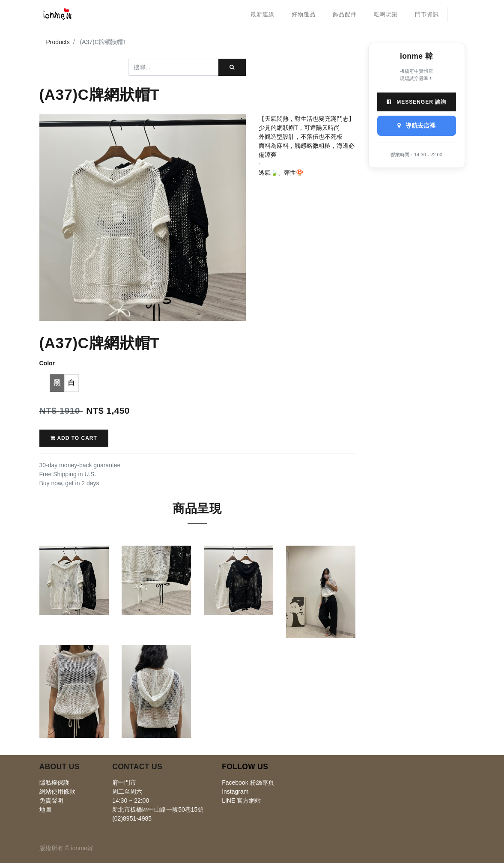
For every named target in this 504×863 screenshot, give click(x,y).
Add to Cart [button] (74, 438)
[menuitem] (262, 15)
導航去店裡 (417, 125)
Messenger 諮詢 (416, 102)
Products (58, 42)
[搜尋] (232, 67)
